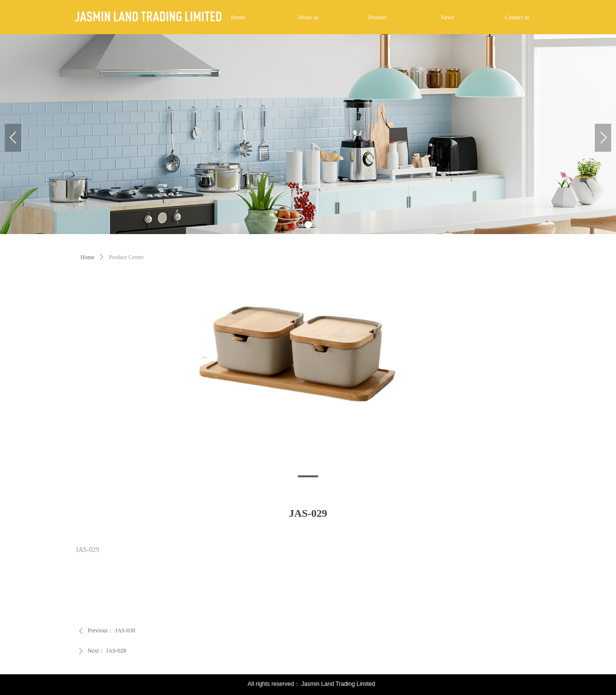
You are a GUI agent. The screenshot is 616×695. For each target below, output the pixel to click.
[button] (308, 225)
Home (87, 257)
